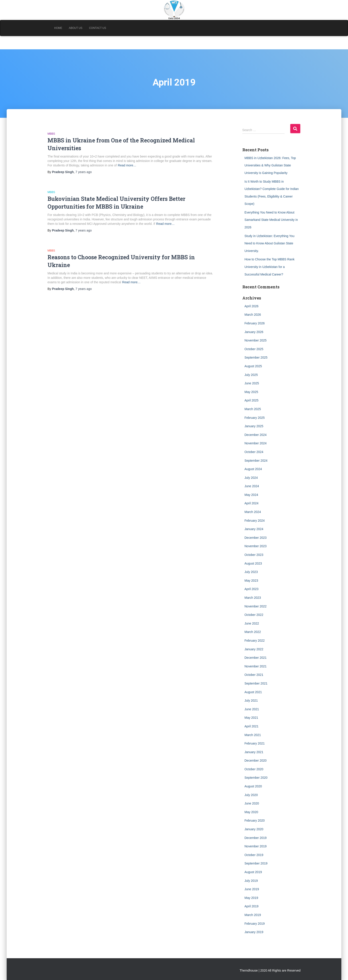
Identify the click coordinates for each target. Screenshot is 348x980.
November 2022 (256, 606)
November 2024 (256, 443)
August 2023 (253, 563)
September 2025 (256, 357)
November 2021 (256, 666)
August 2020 (253, 786)
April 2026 (252, 306)
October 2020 (254, 769)
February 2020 (255, 820)
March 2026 (253, 315)
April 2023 (252, 589)
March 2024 (253, 512)
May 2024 (251, 495)
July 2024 (251, 478)
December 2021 (256, 658)
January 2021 (254, 752)
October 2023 (254, 555)
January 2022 (254, 649)
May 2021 (251, 718)
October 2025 (254, 349)
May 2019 (251, 898)
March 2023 (253, 598)
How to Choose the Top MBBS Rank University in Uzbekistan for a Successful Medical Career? (270, 267)
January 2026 (254, 332)
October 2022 (254, 615)
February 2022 (255, 641)
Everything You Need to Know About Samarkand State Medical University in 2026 (271, 220)
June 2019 (252, 889)
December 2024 (256, 435)
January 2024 (254, 529)
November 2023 (256, 546)
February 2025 (255, 418)
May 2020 (251, 812)
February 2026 (255, 323)
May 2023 (251, 581)
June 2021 (252, 709)
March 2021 (253, 735)
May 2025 (251, 392)
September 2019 (256, 863)
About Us (76, 28)
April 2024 (252, 503)
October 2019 (254, 855)
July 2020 (251, 795)
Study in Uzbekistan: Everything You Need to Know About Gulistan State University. (270, 243)
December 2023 (256, 538)
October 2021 (254, 675)
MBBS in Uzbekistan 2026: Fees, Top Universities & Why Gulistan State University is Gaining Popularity (270, 165)
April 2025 (252, 400)
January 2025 (254, 426)
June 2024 (252, 486)
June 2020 (252, 803)
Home (58, 28)
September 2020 (256, 778)
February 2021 (255, 743)
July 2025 (251, 375)
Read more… (127, 165)
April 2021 (252, 726)
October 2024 (254, 452)
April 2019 (252, 906)
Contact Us (98, 28)
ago (84, 172)
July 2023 (251, 572)
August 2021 (253, 692)
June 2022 (252, 623)
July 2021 (251, 701)
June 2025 (252, 383)
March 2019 (253, 915)
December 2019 (256, 838)
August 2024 (253, 469)
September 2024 (256, 461)
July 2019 (251, 881)
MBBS (51, 134)
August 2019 (253, 872)
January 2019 (254, 932)
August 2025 (253, 366)
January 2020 (254, 829)
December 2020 (256, 760)
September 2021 (256, 683)
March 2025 (253, 409)
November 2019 (256, 846)
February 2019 (255, 924)
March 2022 (253, 632)
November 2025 (256, 340)
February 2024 (255, 521)
